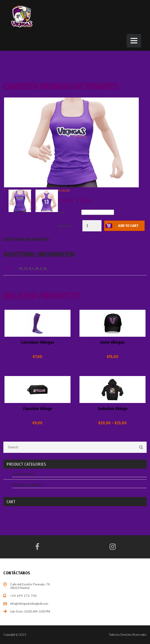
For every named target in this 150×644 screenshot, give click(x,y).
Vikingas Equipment (27, 485)
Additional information (26, 239)
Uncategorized (23, 474)
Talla (62, 213)
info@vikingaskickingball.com (29, 604)
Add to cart (128, 226)
